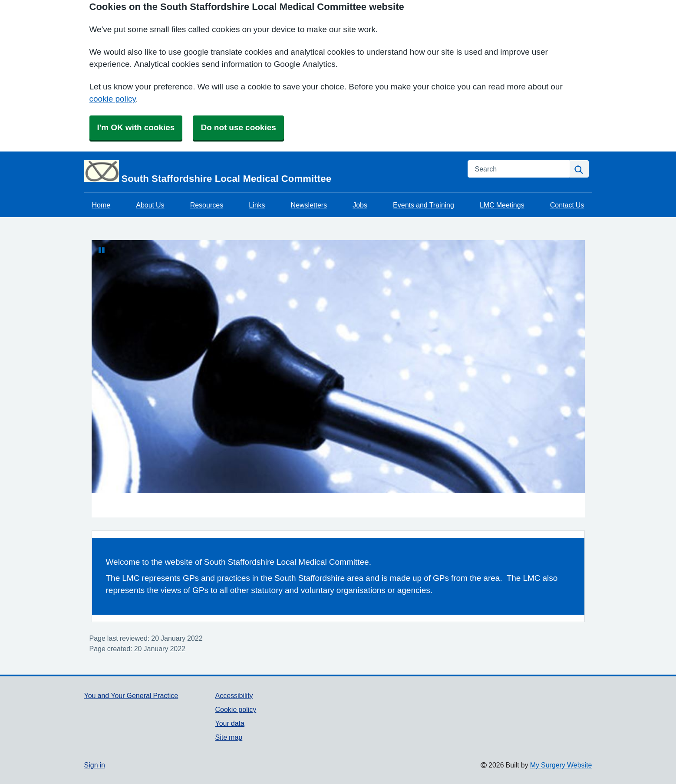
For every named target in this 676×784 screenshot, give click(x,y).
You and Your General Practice (131, 695)
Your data (229, 723)
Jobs (360, 205)
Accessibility (234, 695)
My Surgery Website (561, 765)
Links (257, 205)
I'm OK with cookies (136, 127)
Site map (229, 737)
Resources (207, 205)
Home (101, 205)
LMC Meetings (502, 205)
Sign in (95, 765)
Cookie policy (236, 709)
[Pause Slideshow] (102, 250)
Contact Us (567, 205)
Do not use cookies (238, 127)
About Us (150, 205)
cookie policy (113, 99)
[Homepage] (271, 172)
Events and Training (424, 205)
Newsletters (309, 205)
